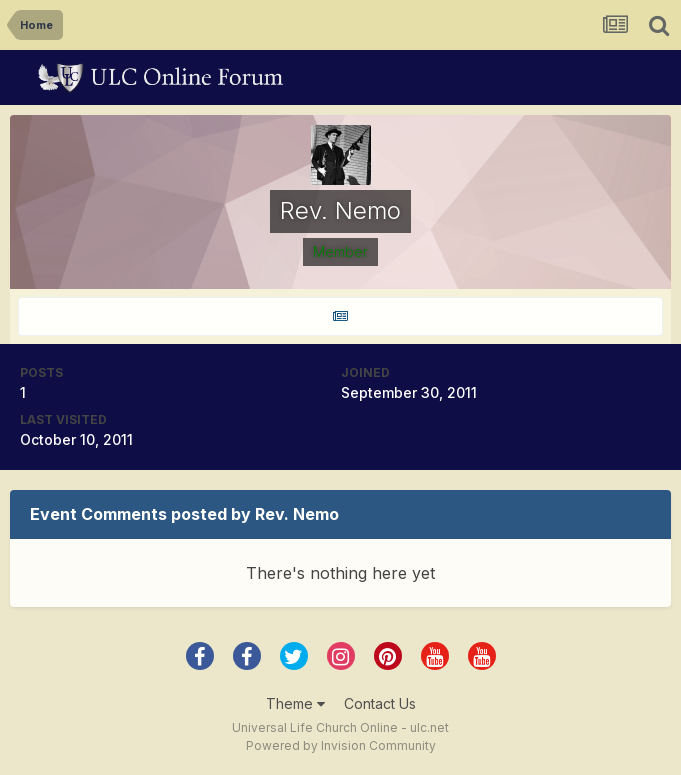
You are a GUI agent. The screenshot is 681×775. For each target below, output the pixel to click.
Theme (295, 703)
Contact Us (380, 703)
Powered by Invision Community (341, 745)
